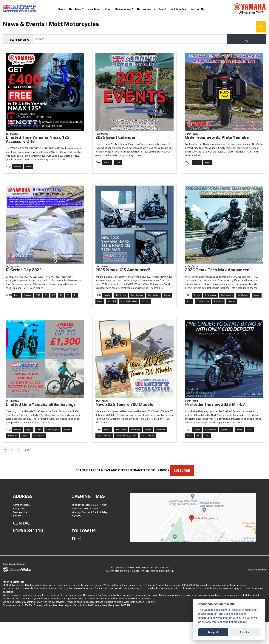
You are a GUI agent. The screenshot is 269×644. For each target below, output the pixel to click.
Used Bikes (94, 9)
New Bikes (75, 9)
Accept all (213, 632)
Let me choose (238, 622)
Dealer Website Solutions (14, 586)
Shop (107, 9)
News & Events (146, 9)
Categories (18, 40)
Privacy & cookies (257, 591)
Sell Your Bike (179, 9)
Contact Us (197, 9)
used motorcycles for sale (142, 593)
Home (61, 9)
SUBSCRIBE (184, 492)
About (163, 9)
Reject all (245, 632)
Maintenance (123, 9)
